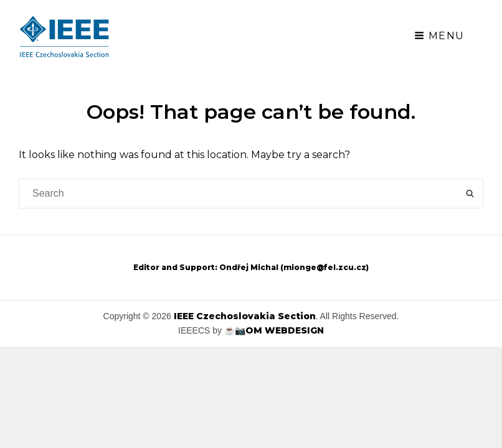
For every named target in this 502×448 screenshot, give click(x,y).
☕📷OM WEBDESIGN (274, 330)
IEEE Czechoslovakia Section (245, 316)
